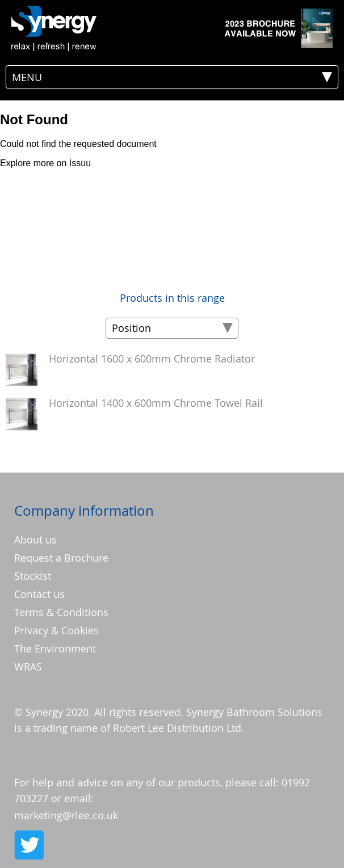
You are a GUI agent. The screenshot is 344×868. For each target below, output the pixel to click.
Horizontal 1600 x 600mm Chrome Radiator (152, 359)
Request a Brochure (61, 558)
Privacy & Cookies (56, 630)
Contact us (39, 594)
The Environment (55, 648)
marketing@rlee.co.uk (66, 815)
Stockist (33, 576)
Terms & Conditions (61, 612)
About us (35, 540)
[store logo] (54, 28)
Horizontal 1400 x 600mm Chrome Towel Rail (156, 403)
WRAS (28, 667)
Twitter (28, 845)
